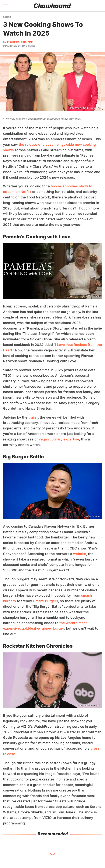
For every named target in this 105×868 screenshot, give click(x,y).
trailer (33, 417)
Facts (7, 17)
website (80, 554)
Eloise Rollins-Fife (20, 42)
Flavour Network (92, 296)
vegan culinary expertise (59, 439)
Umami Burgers (45, 601)
